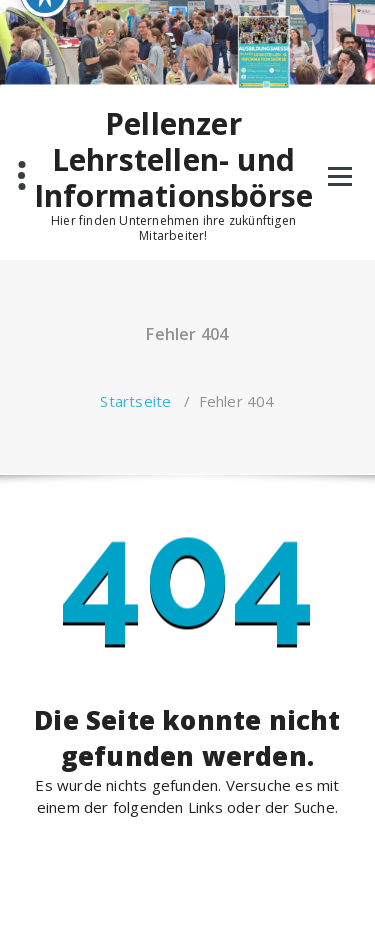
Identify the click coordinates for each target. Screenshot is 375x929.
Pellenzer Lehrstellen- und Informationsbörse (173, 160)
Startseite (135, 401)
